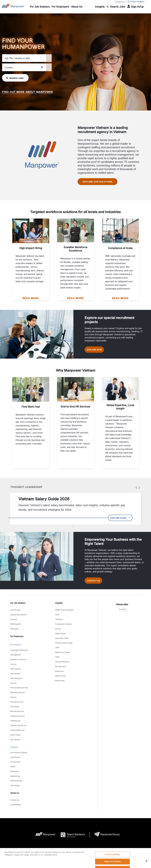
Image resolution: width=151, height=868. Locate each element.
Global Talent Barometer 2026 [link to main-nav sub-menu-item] (62, 634)
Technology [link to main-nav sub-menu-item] (15, 749)
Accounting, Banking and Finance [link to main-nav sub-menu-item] (19, 726)
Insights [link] (59, 608)
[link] (75, 845)
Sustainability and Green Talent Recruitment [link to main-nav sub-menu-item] (17, 710)
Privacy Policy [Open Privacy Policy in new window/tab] (72, 828)
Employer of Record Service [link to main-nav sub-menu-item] (18, 656)
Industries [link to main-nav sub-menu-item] (14, 720)
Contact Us (96, 585)
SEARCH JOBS (16, 78)
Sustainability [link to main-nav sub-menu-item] (16, 765)
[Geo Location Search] (60, 67)
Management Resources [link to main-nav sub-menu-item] (60, 658)
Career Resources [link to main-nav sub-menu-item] (62, 653)
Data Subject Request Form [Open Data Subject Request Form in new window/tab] (111, 828)
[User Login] (135, 7)
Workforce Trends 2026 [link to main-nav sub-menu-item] (62, 648)
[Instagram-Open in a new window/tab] (85, 845)
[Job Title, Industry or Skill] (33, 58)
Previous (136, 489)
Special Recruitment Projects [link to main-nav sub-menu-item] (18, 620)
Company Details (36, 828)
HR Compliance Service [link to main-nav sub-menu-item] (17, 670)
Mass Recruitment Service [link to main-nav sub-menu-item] (18, 681)
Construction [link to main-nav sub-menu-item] (15, 731)
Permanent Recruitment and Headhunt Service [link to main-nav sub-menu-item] (18, 693)
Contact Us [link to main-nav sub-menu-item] (15, 762)
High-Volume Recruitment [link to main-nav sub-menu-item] (16, 663)
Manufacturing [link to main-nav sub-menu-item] (16, 745)
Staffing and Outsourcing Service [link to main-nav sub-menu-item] (18, 702)
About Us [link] (15, 756)
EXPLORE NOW (97, 350)
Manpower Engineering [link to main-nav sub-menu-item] (15, 740)
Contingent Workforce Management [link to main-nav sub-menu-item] (19, 649)
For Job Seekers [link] (18, 608)
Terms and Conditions (55, 828)
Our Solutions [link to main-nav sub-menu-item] (16, 643)
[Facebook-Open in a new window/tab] (75, 845)
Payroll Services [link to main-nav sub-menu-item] (17, 686)
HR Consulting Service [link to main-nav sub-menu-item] (19, 675)
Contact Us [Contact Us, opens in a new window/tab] (120, 2)
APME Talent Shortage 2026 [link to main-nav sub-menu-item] (64, 616)
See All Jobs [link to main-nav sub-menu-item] (15, 615)
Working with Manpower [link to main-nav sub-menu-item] (16, 627)
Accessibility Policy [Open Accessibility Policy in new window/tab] (89, 828)
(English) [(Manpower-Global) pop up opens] (136, 2)
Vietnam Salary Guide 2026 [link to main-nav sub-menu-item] (64, 641)
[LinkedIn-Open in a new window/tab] (66, 845)
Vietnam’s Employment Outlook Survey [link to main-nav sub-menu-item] (63, 625)
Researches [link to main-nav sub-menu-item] (60, 667)
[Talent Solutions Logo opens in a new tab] (71, 795)
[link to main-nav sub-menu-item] (40, 7)
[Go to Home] (13, 7)
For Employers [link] (17, 635)
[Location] (33, 67)
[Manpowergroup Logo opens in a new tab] (105, 795)
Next (139, 489)
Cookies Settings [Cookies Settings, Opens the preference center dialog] (112, 861)
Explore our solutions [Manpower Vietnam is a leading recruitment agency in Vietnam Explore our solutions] (99, 182)
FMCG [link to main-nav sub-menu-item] (13, 735)
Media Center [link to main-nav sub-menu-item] (61, 663)
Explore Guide (117, 520)
